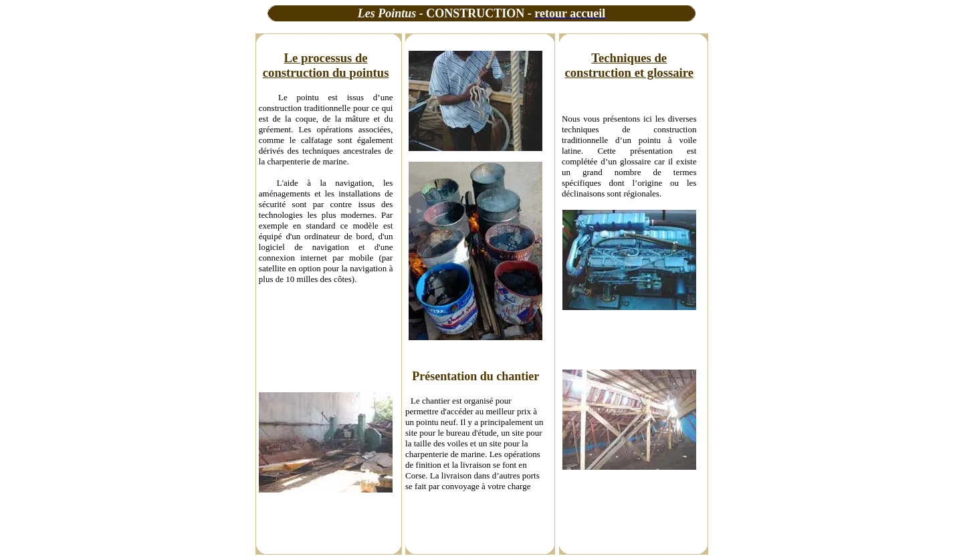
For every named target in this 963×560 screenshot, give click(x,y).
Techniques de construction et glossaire (629, 65)
